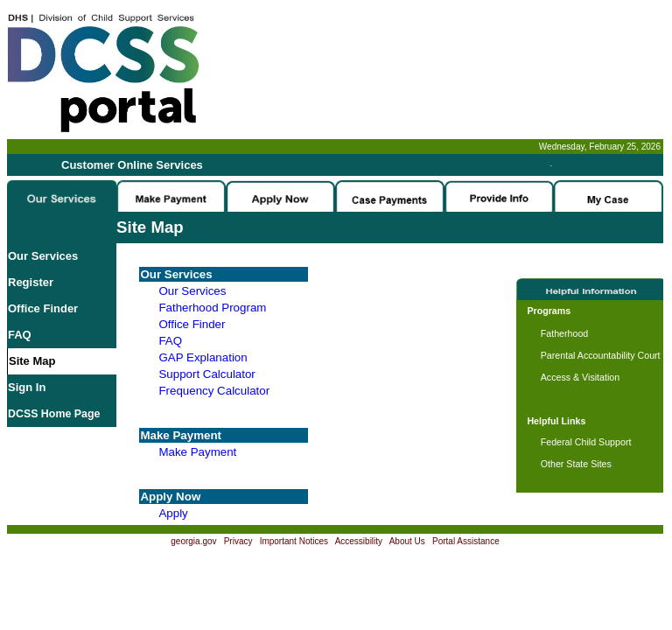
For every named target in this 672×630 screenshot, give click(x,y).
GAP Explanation (203, 357)
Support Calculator (206, 374)
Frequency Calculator (214, 391)
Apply (173, 513)
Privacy (238, 541)
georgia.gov (193, 541)
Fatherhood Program (212, 308)
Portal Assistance (466, 541)
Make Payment (197, 452)
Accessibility (359, 541)
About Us (407, 541)
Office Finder (43, 308)
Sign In (27, 387)
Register (31, 282)
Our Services (43, 256)
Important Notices (294, 541)
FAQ (20, 335)
